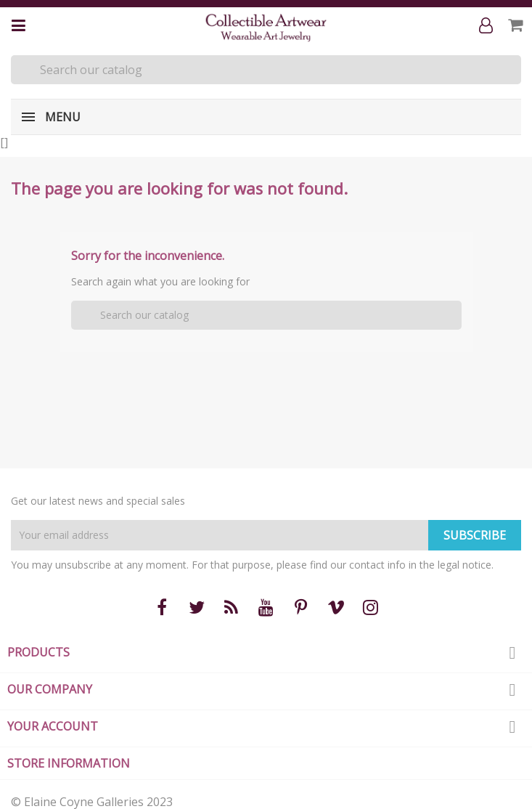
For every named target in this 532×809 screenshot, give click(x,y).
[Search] (266, 70)
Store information (69, 763)
